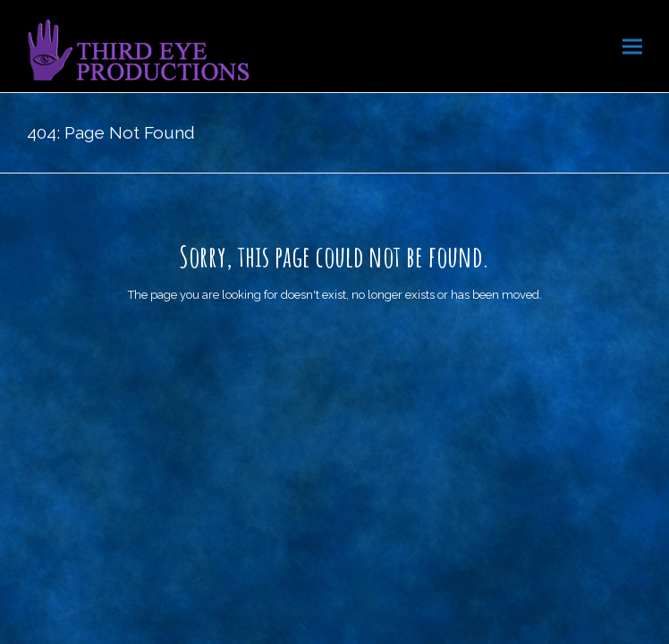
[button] (632, 46)
